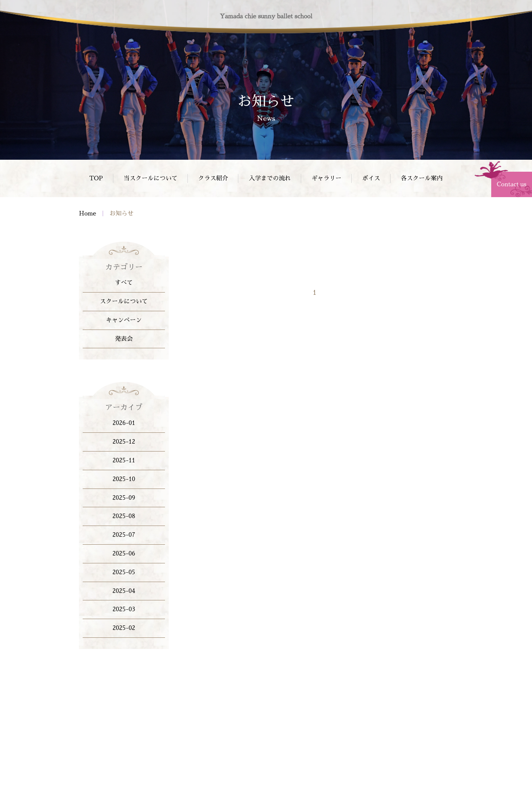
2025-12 (124, 442)
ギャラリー (327, 178)
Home (88, 214)
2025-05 (124, 572)
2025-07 (124, 535)
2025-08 (124, 516)
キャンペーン (124, 320)
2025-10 (124, 479)
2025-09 (124, 498)
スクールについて (124, 301)
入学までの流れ (270, 178)
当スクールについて (150, 178)
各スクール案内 (422, 178)
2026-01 (124, 423)
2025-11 (124, 460)
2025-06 (124, 554)
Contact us (512, 184)
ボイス (371, 178)
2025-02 (124, 628)
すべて (124, 283)
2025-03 (124, 609)
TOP (96, 178)
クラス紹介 (213, 178)
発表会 (124, 339)
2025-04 (124, 591)
